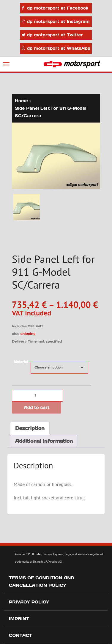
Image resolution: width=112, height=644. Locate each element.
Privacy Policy (29, 602)
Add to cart (37, 408)
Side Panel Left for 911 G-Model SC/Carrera (51, 112)
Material (21, 362)
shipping (28, 334)
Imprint (19, 619)
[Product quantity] (37, 396)
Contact (20, 635)
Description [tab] (30, 428)
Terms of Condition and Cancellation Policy (42, 582)
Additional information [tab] (44, 441)
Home (21, 101)
